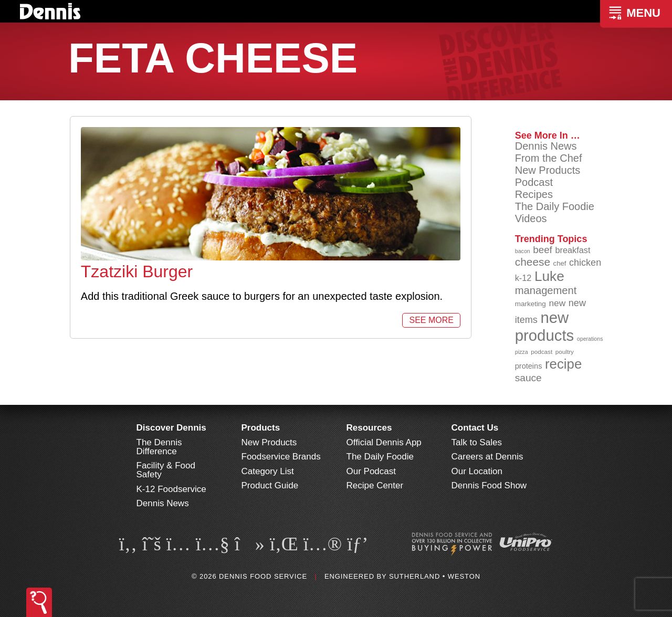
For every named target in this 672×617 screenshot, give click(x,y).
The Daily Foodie (555, 206)
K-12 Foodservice (171, 489)
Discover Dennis (171, 428)
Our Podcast (371, 471)
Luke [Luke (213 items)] (549, 276)
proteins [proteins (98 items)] (529, 366)
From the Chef (549, 158)
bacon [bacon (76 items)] (523, 251)
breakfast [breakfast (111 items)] (573, 250)
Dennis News (546, 146)
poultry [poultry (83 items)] (565, 352)
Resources (369, 428)
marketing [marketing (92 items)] (531, 304)
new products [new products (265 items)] (545, 326)
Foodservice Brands (281, 457)
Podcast (534, 182)
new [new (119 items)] (557, 303)
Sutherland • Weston (435, 576)
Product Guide (270, 485)
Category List (268, 471)
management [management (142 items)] (546, 290)
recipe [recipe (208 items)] (563, 364)
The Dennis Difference (159, 447)
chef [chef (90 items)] (560, 263)
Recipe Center (375, 485)
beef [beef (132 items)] (543, 250)
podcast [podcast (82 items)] (542, 352)
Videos (531, 218)
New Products (548, 170)
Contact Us (475, 428)
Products (261, 428)
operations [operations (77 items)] (590, 339)
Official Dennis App (384, 442)
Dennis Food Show (489, 485)
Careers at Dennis (487, 457)
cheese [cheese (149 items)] (533, 262)
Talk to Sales (477, 442)
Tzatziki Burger (137, 271)
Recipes (534, 194)
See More (431, 320)
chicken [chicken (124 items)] (585, 263)
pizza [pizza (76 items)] (522, 352)
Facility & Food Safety (166, 470)
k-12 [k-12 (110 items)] (523, 278)
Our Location (477, 471)
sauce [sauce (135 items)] (528, 378)
